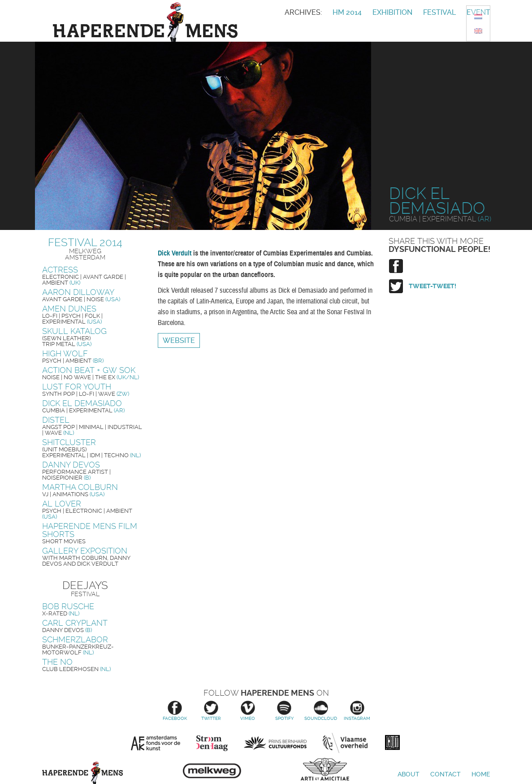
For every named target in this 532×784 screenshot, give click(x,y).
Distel (56, 420)
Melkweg (212, 768)
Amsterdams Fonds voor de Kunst (156, 743)
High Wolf (65, 353)
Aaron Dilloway (78, 292)
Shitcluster (69, 442)
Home (481, 774)
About (409, 774)
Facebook (175, 711)
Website (179, 340)
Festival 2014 (85, 243)
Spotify (284, 711)
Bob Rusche (68, 606)
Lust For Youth (77, 387)
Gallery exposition (85, 551)
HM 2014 (347, 12)
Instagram (357, 711)
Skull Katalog (74, 331)
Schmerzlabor (75, 639)
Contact (445, 774)
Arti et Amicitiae (325, 771)
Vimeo (248, 711)
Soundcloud (321, 711)
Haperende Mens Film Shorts (90, 530)
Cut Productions (393, 741)
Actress (60, 270)
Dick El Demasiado (82, 403)
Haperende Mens (82, 773)
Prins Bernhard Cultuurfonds (275, 743)
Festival (439, 12)
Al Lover (62, 504)
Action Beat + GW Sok (89, 370)
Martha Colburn (80, 487)
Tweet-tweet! (433, 286)
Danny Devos (71, 465)
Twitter (211, 711)
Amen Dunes (69, 309)
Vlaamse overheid (345, 743)
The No (57, 662)
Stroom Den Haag (212, 743)
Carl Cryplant (75, 623)
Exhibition (392, 12)
